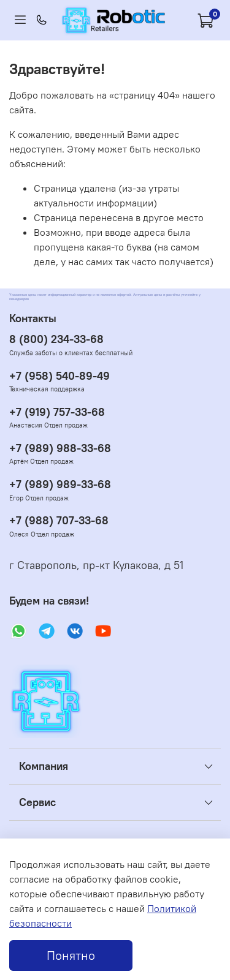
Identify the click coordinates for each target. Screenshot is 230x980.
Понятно (71, 955)
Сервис (37, 802)
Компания (44, 766)
